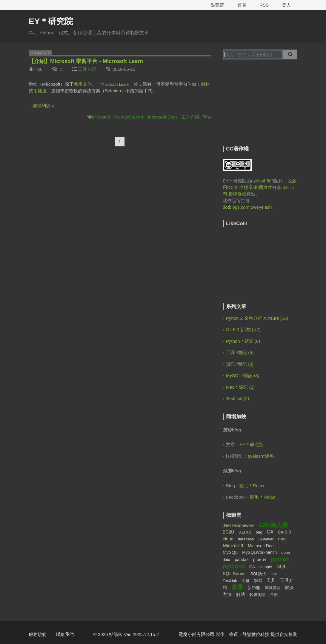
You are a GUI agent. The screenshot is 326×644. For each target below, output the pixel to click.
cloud (228, 539)
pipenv (260, 559)
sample (266, 567)
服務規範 (38, 634)
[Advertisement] (260, 107)
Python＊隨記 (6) (243, 341)
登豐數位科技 (256, 634)
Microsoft (101, 117)
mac (282, 539)
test (274, 574)
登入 (286, 5)
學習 (207, 117)
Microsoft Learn (129, 117)
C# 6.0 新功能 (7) (243, 329)
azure (245, 532)
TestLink (230, 581)
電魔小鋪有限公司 (196, 634)
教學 (237, 587)
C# (270, 532)
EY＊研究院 (51, 21)
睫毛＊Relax (252, 486)
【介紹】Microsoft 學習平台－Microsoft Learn (86, 61)
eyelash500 (263, 181)
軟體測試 (257, 595)
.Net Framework (239, 525)
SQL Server (234, 573)
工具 (271, 580)
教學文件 (83, 84)
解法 (241, 594)
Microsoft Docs (163, 117)
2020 (228, 532)
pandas (242, 560)
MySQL (230, 552)
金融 (274, 594)
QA (252, 567)
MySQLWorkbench (259, 552)
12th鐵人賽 (273, 525)
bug (259, 532)
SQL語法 (258, 574)
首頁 (242, 5)
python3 (234, 566)
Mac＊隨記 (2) (240, 387)
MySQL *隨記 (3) (243, 375)
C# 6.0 (284, 532)
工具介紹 (87, 69)
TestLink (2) (238, 398)
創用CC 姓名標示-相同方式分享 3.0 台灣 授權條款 (260, 187)
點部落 (217, 5)
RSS (264, 5)
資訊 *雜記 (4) (240, 364)
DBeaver (266, 539)
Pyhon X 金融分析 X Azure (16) (257, 318)
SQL (282, 567)
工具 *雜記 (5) (240, 352)
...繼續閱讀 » (41, 106)
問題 (245, 581)
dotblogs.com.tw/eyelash (247, 207)
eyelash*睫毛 (261, 456)
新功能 (254, 588)
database (246, 539)
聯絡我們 (65, 634)
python (280, 559)
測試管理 (273, 588)
